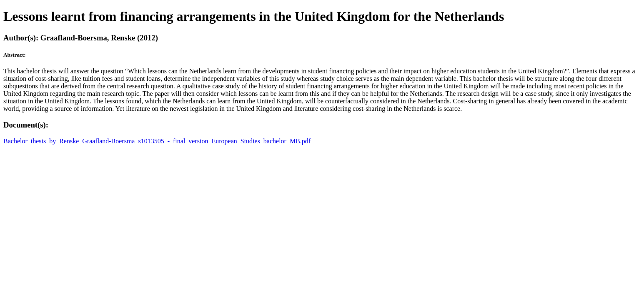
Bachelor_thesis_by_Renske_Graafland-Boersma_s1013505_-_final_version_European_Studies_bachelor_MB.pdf (157, 141)
